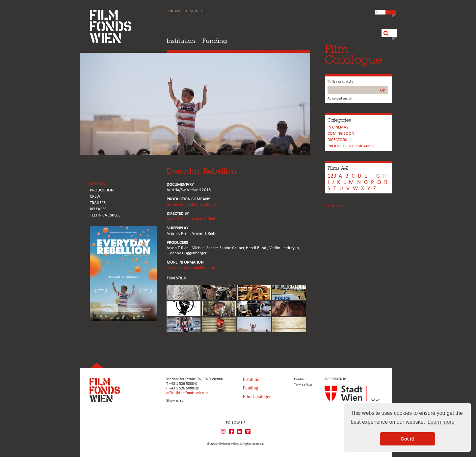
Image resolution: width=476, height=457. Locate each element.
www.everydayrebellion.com (191, 268)
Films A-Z (338, 168)
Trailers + (335, 206)
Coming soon (341, 134)
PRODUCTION (102, 190)
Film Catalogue (257, 397)
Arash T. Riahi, (179, 219)
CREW (95, 197)
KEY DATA (98, 184)
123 (332, 176)
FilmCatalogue (354, 54)
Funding (215, 41)
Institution (181, 41)
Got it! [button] (408, 439)
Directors (337, 140)
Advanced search (340, 99)
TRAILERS (98, 203)
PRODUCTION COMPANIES (351, 146)
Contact (173, 11)
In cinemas (338, 127)
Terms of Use (195, 11)
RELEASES (98, 209)
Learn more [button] (441, 422)
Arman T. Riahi (204, 219)
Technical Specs (105, 215)
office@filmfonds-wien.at (187, 393)
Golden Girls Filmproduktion (191, 204)
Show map (175, 401)
